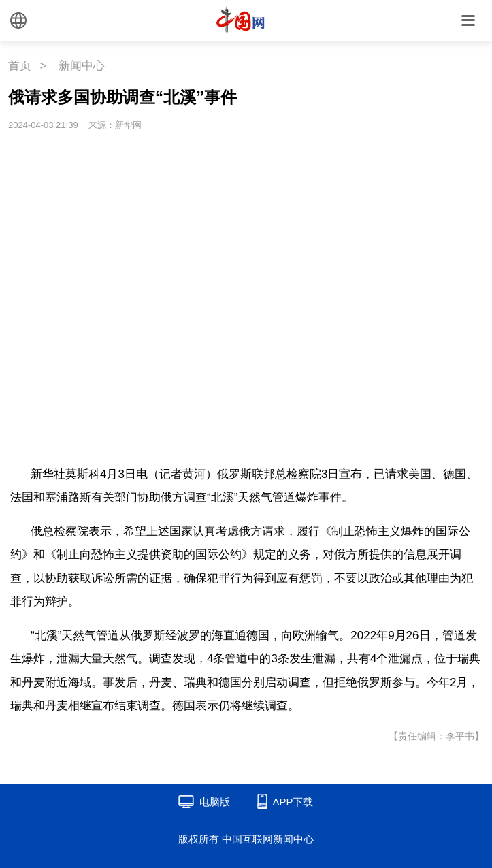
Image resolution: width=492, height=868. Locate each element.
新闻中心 (82, 66)
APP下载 (293, 802)
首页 (20, 66)
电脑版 (215, 802)
